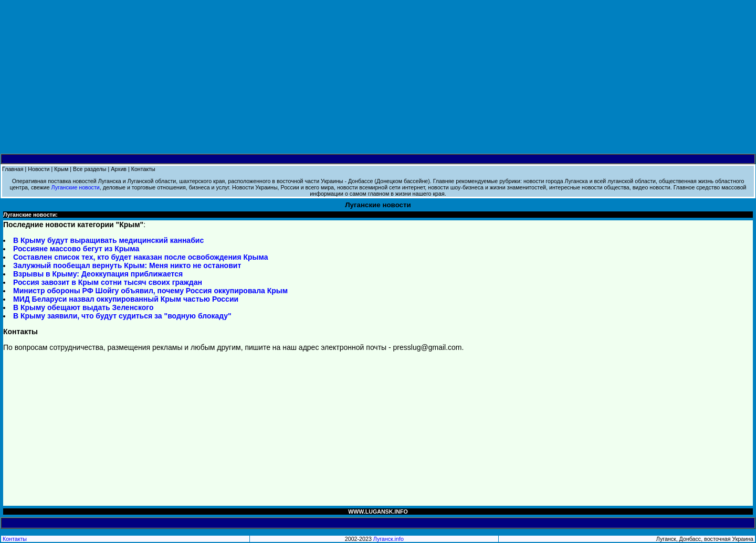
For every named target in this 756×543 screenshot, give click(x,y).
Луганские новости (76, 187)
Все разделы (90, 169)
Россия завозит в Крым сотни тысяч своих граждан (108, 282)
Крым (61, 169)
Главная (13, 169)
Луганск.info (388, 539)
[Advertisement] (378, 77)
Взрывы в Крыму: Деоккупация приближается (98, 274)
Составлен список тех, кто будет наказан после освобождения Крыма (141, 257)
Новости (39, 169)
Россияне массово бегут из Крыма (76, 249)
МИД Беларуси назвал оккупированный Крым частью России (126, 299)
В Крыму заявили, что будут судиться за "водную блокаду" (122, 316)
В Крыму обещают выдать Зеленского (83, 307)
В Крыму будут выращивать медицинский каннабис (108, 240)
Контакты (143, 169)
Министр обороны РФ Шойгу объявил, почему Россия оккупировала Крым (150, 291)
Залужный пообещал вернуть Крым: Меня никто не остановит (127, 265)
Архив (119, 169)
